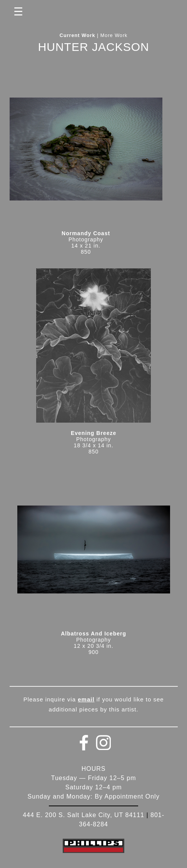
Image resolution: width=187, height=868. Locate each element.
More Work (114, 35)
